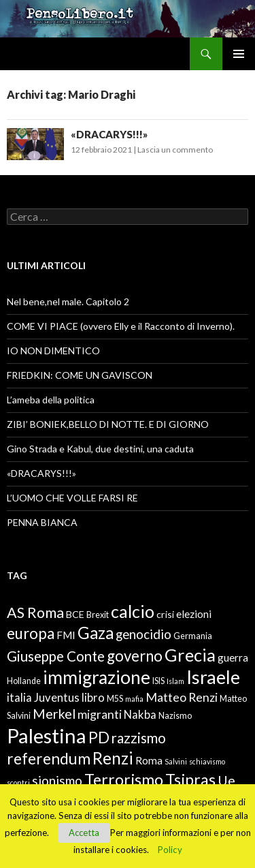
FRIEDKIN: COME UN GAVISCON (80, 375)
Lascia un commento (175, 150)
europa (31, 633)
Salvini (176, 761)
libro (93, 698)
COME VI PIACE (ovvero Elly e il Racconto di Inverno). (121, 326)
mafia (134, 699)
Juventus (57, 698)
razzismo (139, 738)
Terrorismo (124, 779)
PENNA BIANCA (42, 522)
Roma (149, 760)
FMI (66, 635)
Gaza (96, 633)
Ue (226, 780)
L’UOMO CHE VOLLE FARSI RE (72, 498)
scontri (18, 782)
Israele (213, 677)
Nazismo (175, 716)
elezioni (194, 614)
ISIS (158, 681)
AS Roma (35, 613)
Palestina (47, 735)
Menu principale (239, 54)
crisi (165, 614)
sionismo (57, 780)
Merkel (54, 713)
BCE (75, 614)
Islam (175, 681)
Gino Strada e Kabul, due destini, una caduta (100, 449)
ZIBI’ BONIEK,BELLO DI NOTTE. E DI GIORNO (108, 424)
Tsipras (190, 779)
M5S (115, 699)
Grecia (190, 655)
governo (135, 656)
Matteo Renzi (182, 697)
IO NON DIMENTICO (53, 351)
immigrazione (97, 677)
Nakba (140, 715)
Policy (170, 850)
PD (99, 738)
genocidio (143, 634)
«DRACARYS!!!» (109, 134)
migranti (100, 714)
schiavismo (207, 761)
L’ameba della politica (51, 400)
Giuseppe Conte (56, 656)
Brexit (98, 615)
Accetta (84, 833)
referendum (49, 759)
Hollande (24, 681)
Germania (193, 636)
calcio (133, 611)
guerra (233, 657)
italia (19, 698)
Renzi (113, 758)
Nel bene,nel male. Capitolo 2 (68, 301)
